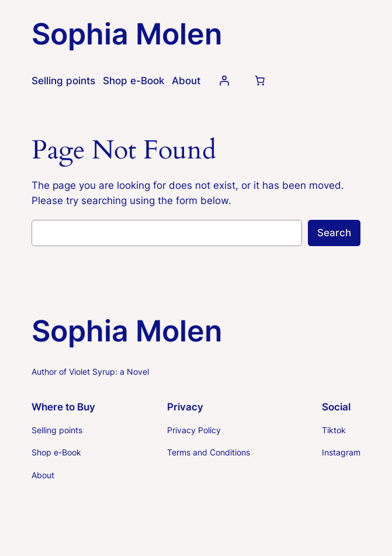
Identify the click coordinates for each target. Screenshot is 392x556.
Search (334, 233)
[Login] (224, 81)
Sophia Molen (127, 34)
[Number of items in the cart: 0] (260, 81)
